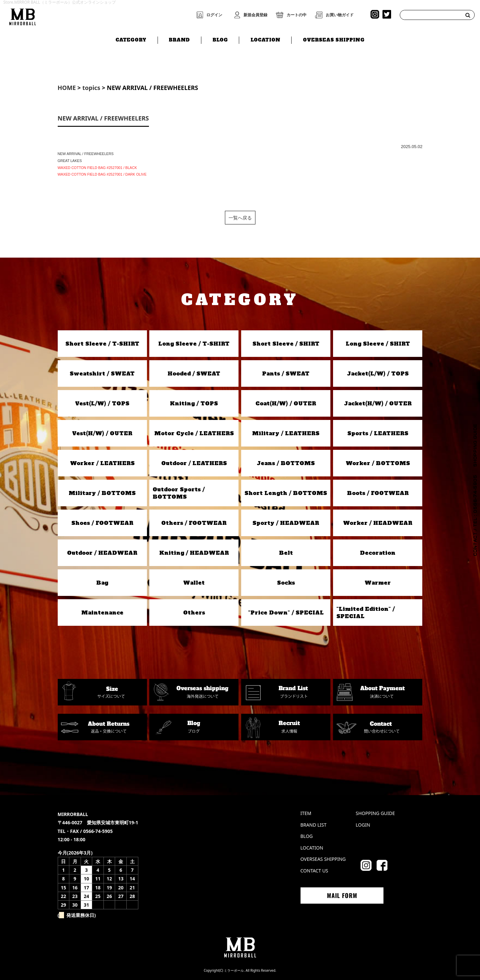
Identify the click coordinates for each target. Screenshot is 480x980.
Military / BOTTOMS (102, 493)
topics (91, 88)
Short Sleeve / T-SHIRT (102, 344)
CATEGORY (131, 39)
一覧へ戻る (240, 218)
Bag (102, 583)
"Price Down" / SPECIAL (286, 612)
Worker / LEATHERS (102, 463)
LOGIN (363, 825)
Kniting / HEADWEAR (194, 553)
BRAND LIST (314, 825)
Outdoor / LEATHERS (194, 463)
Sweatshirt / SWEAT (102, 373)
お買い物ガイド (340, 15)
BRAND (179, 39)
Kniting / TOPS (194, 403)
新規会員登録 (255, 15)
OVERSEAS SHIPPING (334, 39)
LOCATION (265, 39)
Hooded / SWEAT (194, 373)
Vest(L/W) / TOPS (102, 403)
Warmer (378, 583)
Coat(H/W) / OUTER (286, 403)
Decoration (378, 553)
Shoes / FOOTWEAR (102, 523)
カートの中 (297, 15)
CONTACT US (314, 871)
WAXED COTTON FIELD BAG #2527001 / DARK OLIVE (102, 174)
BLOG (220, 39)
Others (194, 612)
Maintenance (102, 612)
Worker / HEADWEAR (378, 523)
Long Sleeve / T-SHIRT (194, 344)
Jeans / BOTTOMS (286, 463)
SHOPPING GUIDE (375, 813)
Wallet (194, 583)
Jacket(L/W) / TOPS (378, 373)
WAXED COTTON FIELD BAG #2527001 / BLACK (97, 168)
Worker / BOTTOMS (378, 463)
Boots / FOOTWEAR (378, 493)
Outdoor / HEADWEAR (102, 553)
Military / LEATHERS (286, 433)
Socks (286, 583)
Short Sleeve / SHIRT (286, 344)
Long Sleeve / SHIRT (378, 344)
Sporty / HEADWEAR (286, 523)
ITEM (306, 813)
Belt (286, 553)
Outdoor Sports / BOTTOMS (179, 493)
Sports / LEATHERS (378, 433)
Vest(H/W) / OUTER (102, 433)
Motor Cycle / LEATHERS (194, 433)
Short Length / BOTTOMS (286, 493)
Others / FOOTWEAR (194, 523)
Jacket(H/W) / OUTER (378, 403)
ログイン (214, 15)
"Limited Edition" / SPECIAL (366, 612)
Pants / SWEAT (286, 373)
